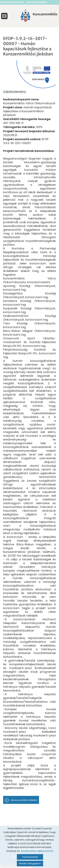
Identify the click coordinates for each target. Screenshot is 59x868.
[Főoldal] (25, 16)
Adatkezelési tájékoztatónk (37, 851)
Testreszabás (30, 857)
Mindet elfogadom (30, 863)
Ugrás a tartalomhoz (37, 2)
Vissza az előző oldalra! (24, 800)
